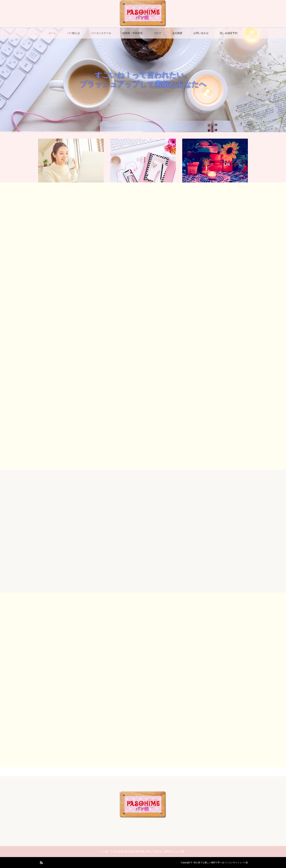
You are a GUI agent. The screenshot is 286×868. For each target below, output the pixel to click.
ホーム (52, 33)
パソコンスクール (101, 33)
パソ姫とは (74, 33)
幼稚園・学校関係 (132, 33)
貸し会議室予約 (229, 33)
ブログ (157, 33)
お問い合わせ (201, 33)
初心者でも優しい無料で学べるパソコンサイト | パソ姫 (221, 863)
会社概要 (177, 33)
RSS (41, 862)
